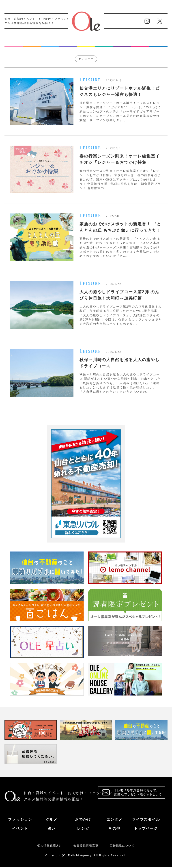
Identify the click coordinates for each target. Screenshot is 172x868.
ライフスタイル (86, 43)
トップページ (146, 830)
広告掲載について (122, 846)
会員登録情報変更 (86, 846)
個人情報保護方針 (50, 846)
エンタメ (68, 43)
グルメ (32, 43)
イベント (104, 43)
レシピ (140, 43)
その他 (158, 43)
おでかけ (50, 43)
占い (122, 43)
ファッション (14, 43)
